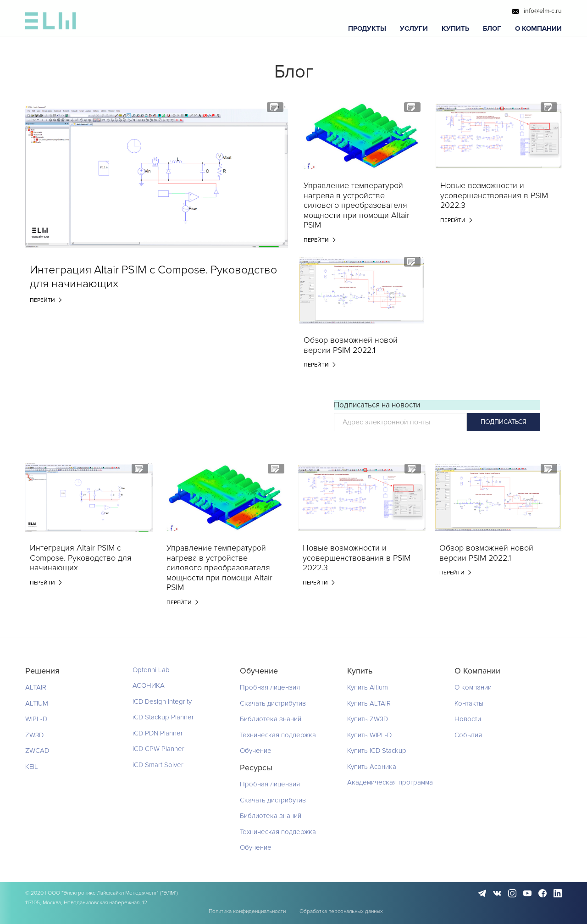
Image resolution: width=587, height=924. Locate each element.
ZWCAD (37, 751)
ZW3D (34, 735)
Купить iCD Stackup (377, 751)
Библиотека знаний (271, 719)
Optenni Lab (151, 670)
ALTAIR (36, 687)
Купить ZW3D (368, 719)
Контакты (469, 703)
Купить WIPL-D (369, 735)
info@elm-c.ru (543, 11)
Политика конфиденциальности (247, 911)
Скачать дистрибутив (273, 703)
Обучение (256, 751)
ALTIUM (37, 703)
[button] (367, 29)
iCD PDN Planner (158, 733)
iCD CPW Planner (158, 749)
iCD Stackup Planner (163, 717)
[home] (50, 23)
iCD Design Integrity (162, 701)
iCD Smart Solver (158, 765)
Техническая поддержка (278, 735)
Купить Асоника (372, 767)
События (468, 735)
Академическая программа (390, 782)
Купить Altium (368, 687)
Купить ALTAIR (369, 703)
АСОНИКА (149, 685)
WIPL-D (36, 719)
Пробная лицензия (270, 687)
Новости (468, 719)
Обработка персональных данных (341, 911)
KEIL (32, 767)
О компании (473, 687)
